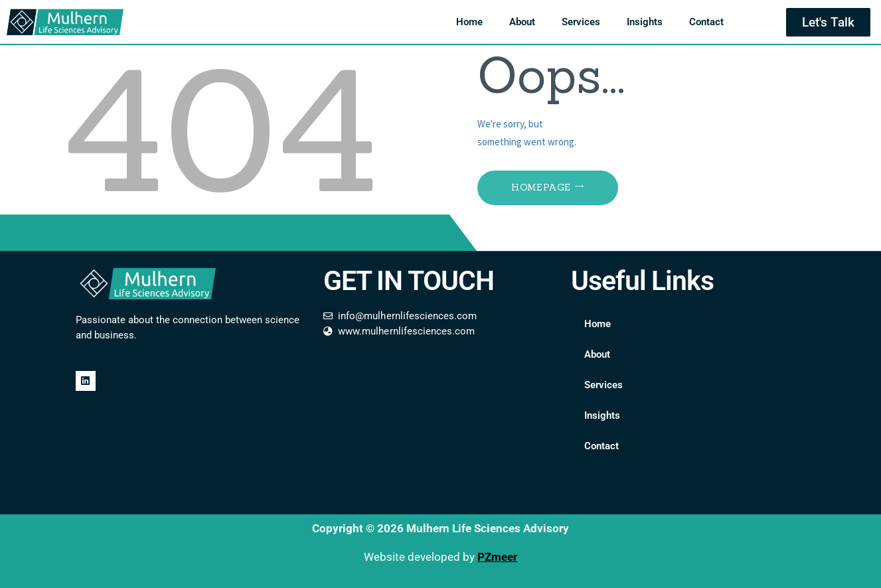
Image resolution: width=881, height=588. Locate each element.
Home (469, 22)
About (522, 22)
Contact (706, 22)
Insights (645, 22)
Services (581, 22)
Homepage (541, 187)
